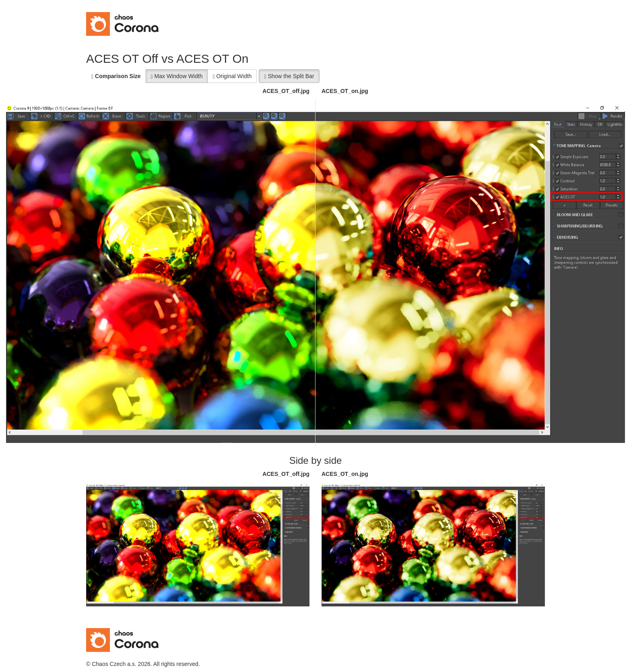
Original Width (232, 76)
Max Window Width (177, 76)
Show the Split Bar (289, 76)
